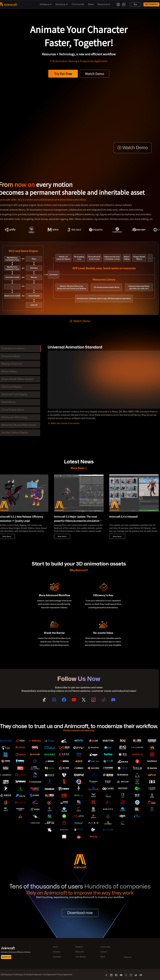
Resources (80, 952)
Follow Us (128, 957)
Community (105, 947)
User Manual (80, 957)
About (103, 957)
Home (56, 947)
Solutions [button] (62, 4)
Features (57, 952)
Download (57, 957)
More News (62, 536)
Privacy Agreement (65, 975)
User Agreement (49, 975)
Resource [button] (104, 4)
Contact (104, 952)
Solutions (79, 947)
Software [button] (46, 4)
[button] (118, 4)
